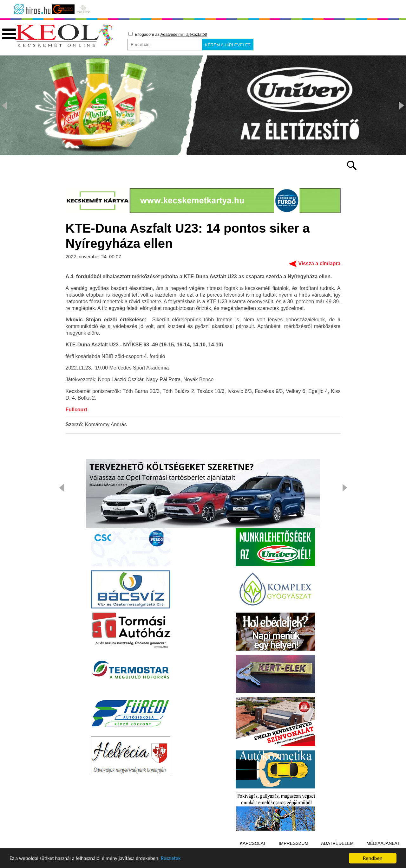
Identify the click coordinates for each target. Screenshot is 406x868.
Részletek (176, 862)
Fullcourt (76, 410)
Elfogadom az (168, 34)
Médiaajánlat (383, 844)
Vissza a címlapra (319, 264)
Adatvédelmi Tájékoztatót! (184, 34)
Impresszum (294, 844)
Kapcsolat (253, 844)
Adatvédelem (337, 844)
